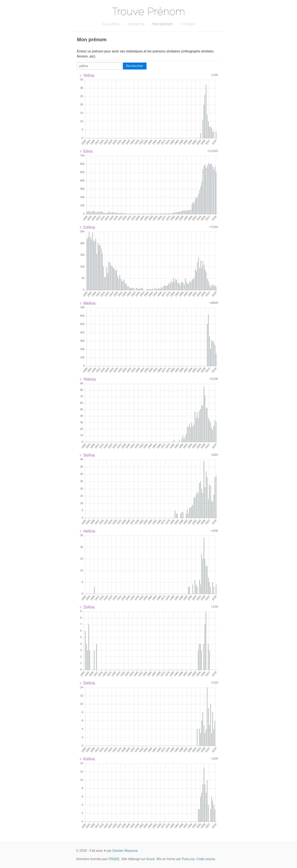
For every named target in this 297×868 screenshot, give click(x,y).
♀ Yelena (87, 379)
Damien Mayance (125, 851)
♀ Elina (86, 151)
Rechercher (135, 66)
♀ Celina (87, 227)
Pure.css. (189, 859)
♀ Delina (87, 683)
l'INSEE (114, 859)
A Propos (188, 24)
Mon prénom (163, 24)
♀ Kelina (87, 759)
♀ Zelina (87, 607)
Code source (206, 859)
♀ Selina (87, 455)
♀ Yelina (87, 75)
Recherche (136, 24)
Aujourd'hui (111, 24)
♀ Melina (87, 303)
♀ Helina (87, 531)
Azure (150, 859)
